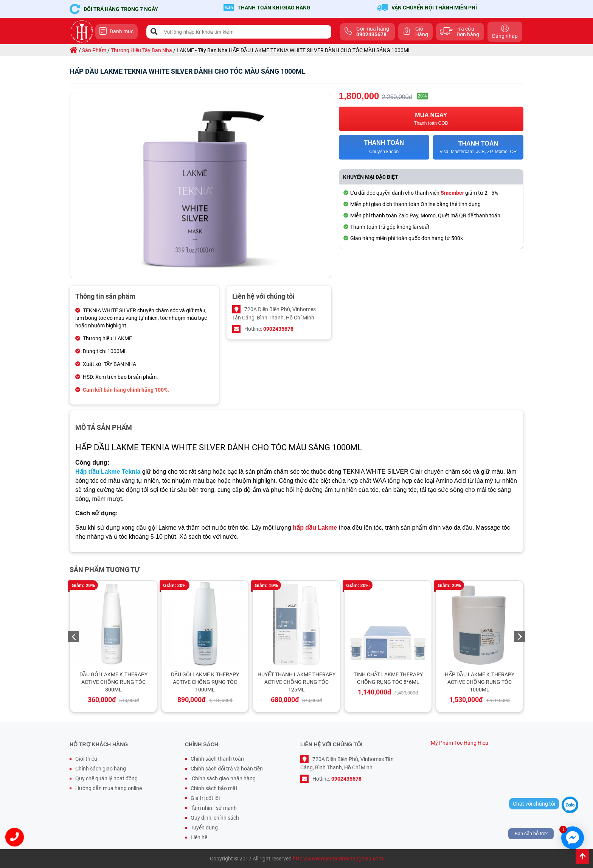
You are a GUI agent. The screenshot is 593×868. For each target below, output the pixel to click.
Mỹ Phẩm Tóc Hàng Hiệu (459, 743)
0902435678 (278, 329)
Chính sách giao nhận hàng (223, 778)
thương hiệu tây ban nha (141, 50)
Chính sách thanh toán (217, 759)
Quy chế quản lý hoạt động (106, 778)
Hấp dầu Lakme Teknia (108, 472)
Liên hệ (199, 837)
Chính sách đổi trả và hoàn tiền (227, 769)
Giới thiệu (86, 759)
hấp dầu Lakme (315, 528)
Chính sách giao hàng (101, 769)
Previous (73, 637)
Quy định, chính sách (215, 818)
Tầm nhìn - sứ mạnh (214, 808)
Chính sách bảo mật (214, 788)
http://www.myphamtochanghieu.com (338, 859)
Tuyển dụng (204, 828)
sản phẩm (94, 50)
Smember (452, 193)
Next (520, 637)
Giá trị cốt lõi (205, 798)
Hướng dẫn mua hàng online (109, 788)
